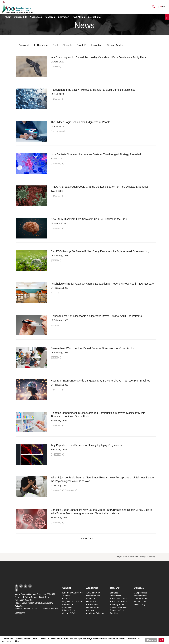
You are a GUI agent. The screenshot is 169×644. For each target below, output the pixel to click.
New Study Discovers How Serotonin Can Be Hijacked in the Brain (89, 219)
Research (50, 17)
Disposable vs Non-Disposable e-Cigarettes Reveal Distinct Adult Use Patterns (96, 316)
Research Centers (118, 599)
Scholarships (105, 7)
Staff (131, 7)
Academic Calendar (95, 613)
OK (161, 640)
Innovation (63, 17)
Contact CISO (69, 613)
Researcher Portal (118, 602)
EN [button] (163, 7)
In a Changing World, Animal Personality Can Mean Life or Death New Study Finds (98, 57)
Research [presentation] (24, 45)
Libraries (114, 593)
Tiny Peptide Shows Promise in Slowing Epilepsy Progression (86, 445)
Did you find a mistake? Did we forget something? (136, 557)
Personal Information (133, 17)
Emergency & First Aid (72, 593)
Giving (141, 7)
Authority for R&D (118, 605)
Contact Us (20, 613)
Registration (156, 17)
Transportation (141, 596)
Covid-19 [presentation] (81, 45)
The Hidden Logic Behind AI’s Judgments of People (80, 122)
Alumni (120, 7)
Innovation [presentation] (97, 45)
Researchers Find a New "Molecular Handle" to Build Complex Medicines (93, 90)
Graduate (90, 599)
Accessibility (140, 605)
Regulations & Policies (73, 602)
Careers (66, 599)
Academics (36, 17)
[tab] (24, 45)
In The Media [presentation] (41, 45)
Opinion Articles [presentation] (115, 45)
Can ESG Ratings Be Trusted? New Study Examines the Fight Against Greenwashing (100, 251)
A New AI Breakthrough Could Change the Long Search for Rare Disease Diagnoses (100, 187)
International (94, 17)
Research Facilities (119, 607)
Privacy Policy (69, 610)
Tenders (66, 596)
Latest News (116, 596)
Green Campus (141, 599)
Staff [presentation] (55, 45)
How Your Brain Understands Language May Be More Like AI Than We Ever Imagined (100, 381)
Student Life (21, 17)
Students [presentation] (67, 45)
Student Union (140, 602)
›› (90, 539)
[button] (154, 7)
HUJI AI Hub (78, 17)
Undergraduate (93, 596)
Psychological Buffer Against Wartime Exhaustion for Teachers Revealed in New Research (103, 284)
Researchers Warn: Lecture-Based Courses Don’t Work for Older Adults (92, 348)
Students (88, 7)
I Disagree (151, 640)
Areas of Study (93, 593)
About (8, 17)
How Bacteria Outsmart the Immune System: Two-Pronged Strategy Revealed (96, 154)
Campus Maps (141, 593)
